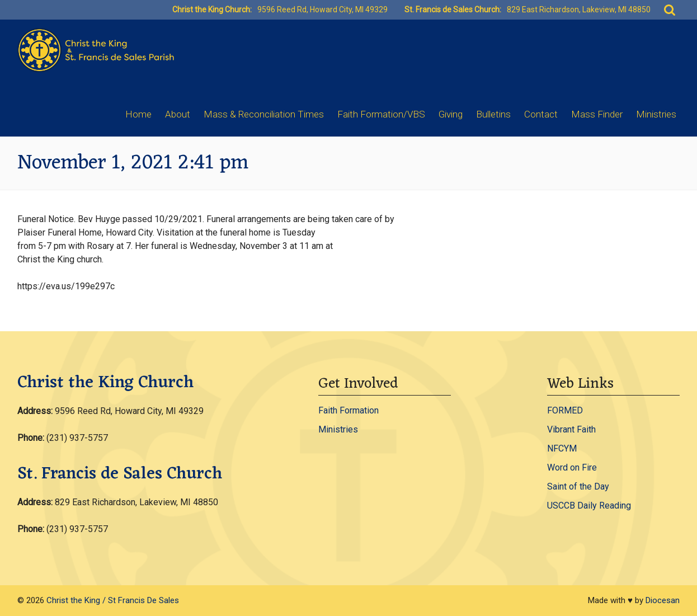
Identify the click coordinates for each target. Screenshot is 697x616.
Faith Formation (348, 410)
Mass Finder (597, 114)
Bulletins (493, 114)
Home (138, 114)
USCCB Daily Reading (589, 506)
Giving (451, 114)
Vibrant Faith (571, 429)
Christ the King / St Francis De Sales (113, 600)
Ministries (656, 114)
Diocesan (663, 600)
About (178, 114)
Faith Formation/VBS (381, 114)
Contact (541, 114)
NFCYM (562, 448)
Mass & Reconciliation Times (264, 114)
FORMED (565, 410)
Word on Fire (572, 467)
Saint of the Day (578, 486)
